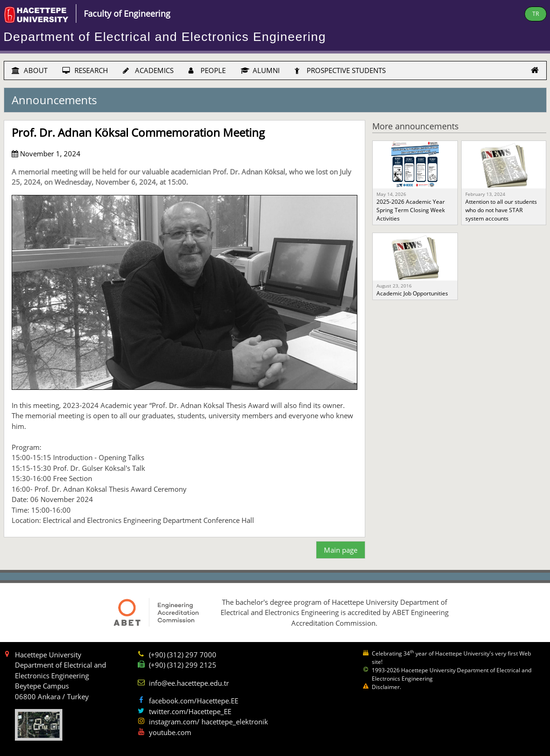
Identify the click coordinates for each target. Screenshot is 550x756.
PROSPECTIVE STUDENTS (340, 70)
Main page (341, 550)
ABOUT (30, 70)
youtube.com (170, 732)
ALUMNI (260, 70)
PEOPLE (207, 70)
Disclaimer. (386, 687)
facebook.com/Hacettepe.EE (194, 701)
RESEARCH (85, 70)
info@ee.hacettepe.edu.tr (189, 683)
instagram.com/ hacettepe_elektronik (208, 722)
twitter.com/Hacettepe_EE (190, 711)
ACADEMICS (148, 70)
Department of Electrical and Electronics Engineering (165, 37)
